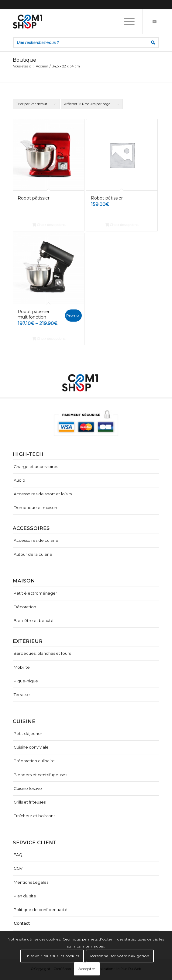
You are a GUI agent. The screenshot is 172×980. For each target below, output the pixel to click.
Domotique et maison (35, 507)
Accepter (87, 969)
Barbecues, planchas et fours (42, 653)
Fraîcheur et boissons (34, 816)
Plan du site (25, 896)
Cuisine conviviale (31, 747)
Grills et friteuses (30, 802)
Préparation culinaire (34, 761)
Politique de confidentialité (41, 910)
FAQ (18, 855)
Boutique (24, 60)
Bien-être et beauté (34, 620)
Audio (19, 480)
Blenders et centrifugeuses (40, 775)
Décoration (25, 607)
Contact (22, 923)
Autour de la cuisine (33, 554)
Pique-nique (26, 681)
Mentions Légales (31, 882)
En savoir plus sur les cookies (52, 956)
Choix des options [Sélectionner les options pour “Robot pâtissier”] (49, 225)
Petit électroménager (35, 593)
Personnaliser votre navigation (120, 956)
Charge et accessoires (36, 466)
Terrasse (22, 695)
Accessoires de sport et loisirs (43, 494)
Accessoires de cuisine (36, 540)
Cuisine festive (28, 788)
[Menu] (126, 22)
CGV (18, 868)
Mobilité (22, 667)
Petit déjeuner (28, 733)
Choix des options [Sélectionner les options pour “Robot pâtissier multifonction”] (49, 339)
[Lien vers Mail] (155, 22)
